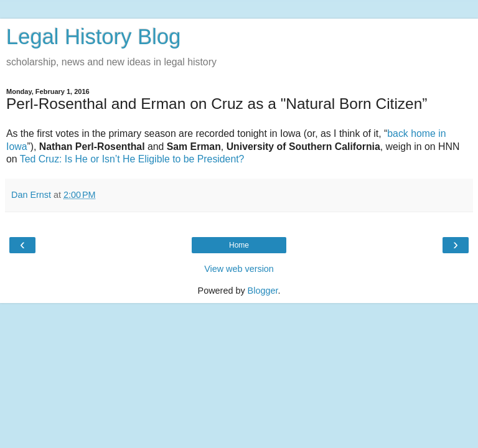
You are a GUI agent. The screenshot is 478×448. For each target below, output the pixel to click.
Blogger (263, 291)
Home (239, 245)
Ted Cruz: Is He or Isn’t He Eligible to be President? (132, 159)
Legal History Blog (93, 37)
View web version (239, 269)
